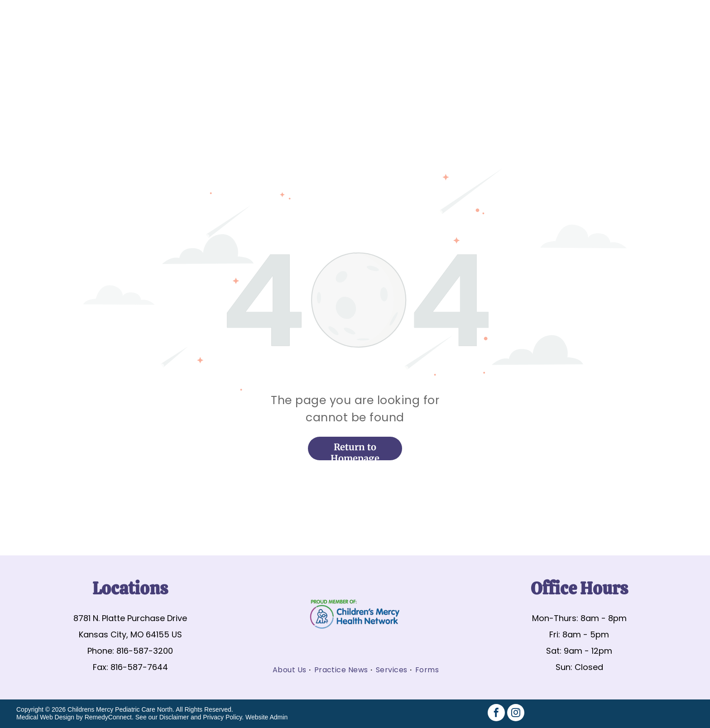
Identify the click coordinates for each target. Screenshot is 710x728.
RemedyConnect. (109, 717)
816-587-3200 (145, 651)
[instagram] (516, 714)
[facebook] (496, 714)
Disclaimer (174, 717)
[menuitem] (290, 670)
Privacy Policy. (223, 717)
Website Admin (266, 717)
